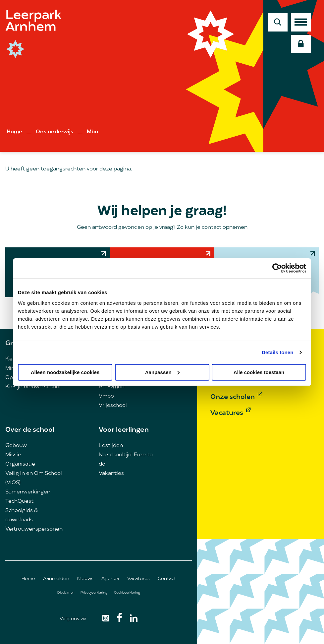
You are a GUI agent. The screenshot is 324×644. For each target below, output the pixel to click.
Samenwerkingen (28, 492)
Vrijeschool (113, 406)
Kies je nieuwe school (33, 387)
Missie (13, 455)
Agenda (110, 579)
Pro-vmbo (112, 387)
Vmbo (106, 396)
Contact (167, 579)
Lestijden (111, 446)
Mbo (92, 132)
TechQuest (19, 501)
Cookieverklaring (127, 593)
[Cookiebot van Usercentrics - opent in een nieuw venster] (277, 268)
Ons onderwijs (54, 132)
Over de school (30, 430)
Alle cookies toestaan (259, 372)
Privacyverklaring (94, 593)
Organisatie (20, 464)
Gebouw (16, 446)
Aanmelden (56, 579)
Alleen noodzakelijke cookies (65, 372)
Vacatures (138, 579)
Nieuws (85, 579)
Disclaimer (66, 593)
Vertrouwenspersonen (34, 529)
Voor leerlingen (124, 430)
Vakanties (111, 474)
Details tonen (277, 352)
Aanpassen (162, 372)
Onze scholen (233, 397)
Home (14, 132)
